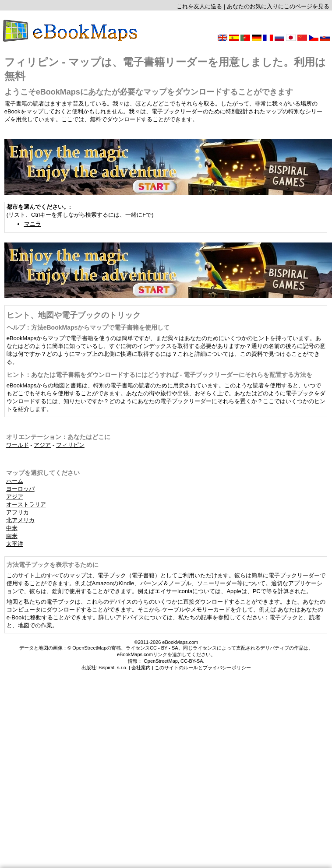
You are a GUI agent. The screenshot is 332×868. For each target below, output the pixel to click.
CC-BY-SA (192, 661)
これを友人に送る (199, 6)
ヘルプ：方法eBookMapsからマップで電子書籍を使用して (88, 327)
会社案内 (141, 668)
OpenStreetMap (161, 661)
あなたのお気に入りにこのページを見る (278, 6)
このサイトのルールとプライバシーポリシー (203, 668)
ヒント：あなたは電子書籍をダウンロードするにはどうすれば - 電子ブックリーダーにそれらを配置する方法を (159, 375)
